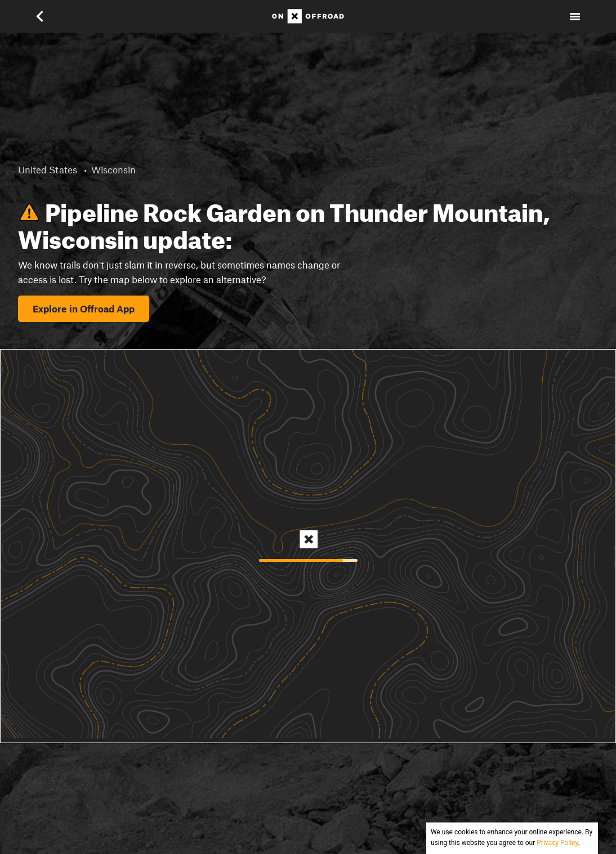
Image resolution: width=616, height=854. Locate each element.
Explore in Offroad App (84, 308)
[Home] (308, 16)
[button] (41, 16)
